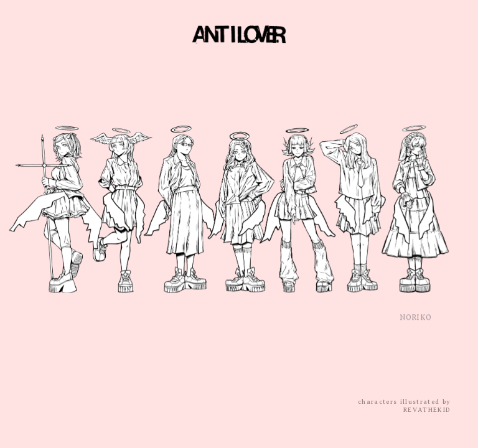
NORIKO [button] (415, 320)
